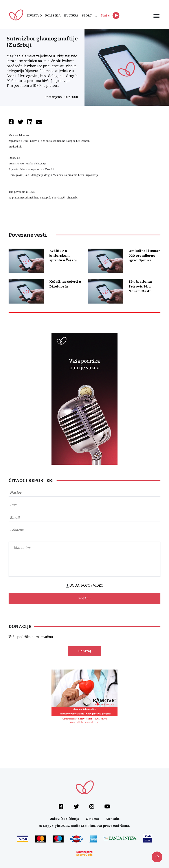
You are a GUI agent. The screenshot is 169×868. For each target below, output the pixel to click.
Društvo (34, 15)
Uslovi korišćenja (64, 819)
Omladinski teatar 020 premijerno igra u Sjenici (144, 256)
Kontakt (112, 819)
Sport (87, 15)
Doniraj (84, 651)
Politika (53, 15)
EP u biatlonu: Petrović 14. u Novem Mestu (140, 286)
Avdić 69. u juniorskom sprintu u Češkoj (63, 256)
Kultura (71, 15)
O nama (92, 819)
